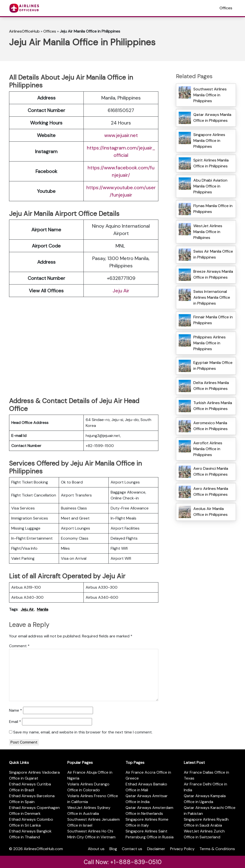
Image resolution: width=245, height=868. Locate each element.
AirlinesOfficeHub (24, 31)
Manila (43, 609)
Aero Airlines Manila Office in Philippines (211, 491)
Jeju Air (121, 291)
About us (96, 849)
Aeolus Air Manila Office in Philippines (210, 512)
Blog (113, 849)
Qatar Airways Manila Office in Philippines (212, 118)
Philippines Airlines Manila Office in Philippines (210, 343)
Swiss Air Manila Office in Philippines (213, 254)
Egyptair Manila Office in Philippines (213, 366)
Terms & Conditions (217, 849)
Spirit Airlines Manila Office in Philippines (211, 163)
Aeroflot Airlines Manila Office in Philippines (208, 449)
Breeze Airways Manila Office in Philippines (213, 274)
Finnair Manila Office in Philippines (213, 320)
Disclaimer (156, 849)
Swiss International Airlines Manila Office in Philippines (212, 297)
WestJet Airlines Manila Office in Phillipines (208, 232)
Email (15, 722)
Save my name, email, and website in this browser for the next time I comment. (83, 732)
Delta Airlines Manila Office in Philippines (211, 386)
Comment (19, 646)
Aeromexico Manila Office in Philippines (210, 426)
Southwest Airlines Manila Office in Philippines (210, 95)
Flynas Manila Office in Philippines (213, 209)
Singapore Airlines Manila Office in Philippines (209, 141)
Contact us (132, 849)
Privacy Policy (182, 849)
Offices (226, 8)
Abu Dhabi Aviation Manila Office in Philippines (210, 186)
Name (16, 710)
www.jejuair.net (121, 135)
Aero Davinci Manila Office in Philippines (211, 471)
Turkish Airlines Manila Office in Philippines (213, 406)
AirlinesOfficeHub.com (43, 849)
